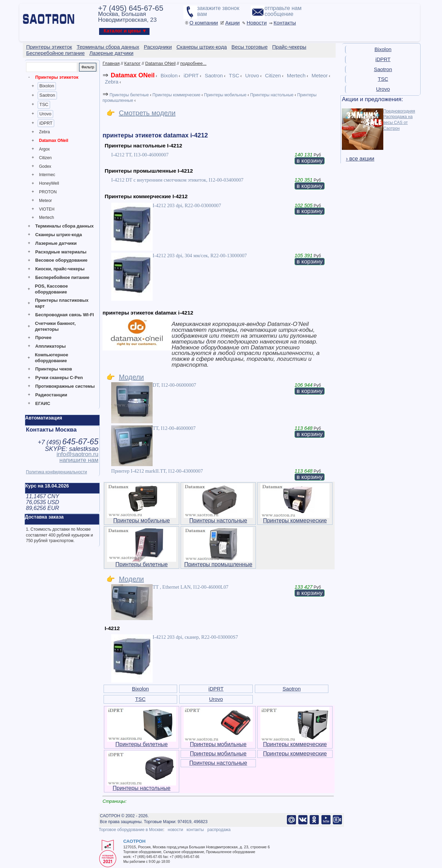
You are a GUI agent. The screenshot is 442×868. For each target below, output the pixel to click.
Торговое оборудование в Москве (131, 830)
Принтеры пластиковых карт (62, 303)
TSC (44, 104)
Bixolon (47, 86)
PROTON (48, 192)
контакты (195, 830)
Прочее (43, 337)
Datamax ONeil (54, 141)
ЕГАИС (43, 403)
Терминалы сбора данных (64, 226)
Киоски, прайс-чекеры (60, 269)
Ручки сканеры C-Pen (59, 378)
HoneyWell (49, 183)
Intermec (47, 175)
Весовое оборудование (61, 260)
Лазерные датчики (56, 243)
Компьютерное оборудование (52, 358)
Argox (44, 149)
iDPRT (46, 123)
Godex (45, 166)
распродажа (219, 830)
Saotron (47, 95)
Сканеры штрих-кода (59, 235)
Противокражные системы (65, 386)
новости (175, 830)
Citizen (45, 158)
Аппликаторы (50, 346)
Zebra (44, 132)
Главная (111, 63)
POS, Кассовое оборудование (51, 289)
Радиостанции (51, 395)
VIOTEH (47, 209)
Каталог (132, 63)
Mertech (46, 218)
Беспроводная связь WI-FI (65, 315)
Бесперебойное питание (62, 277)
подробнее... (193, 63)
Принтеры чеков (54, 369)
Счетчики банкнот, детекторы (55, 326)
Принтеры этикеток (57, 77)
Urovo (45, 114)
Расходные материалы (61, 252)
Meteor (45, 201)
